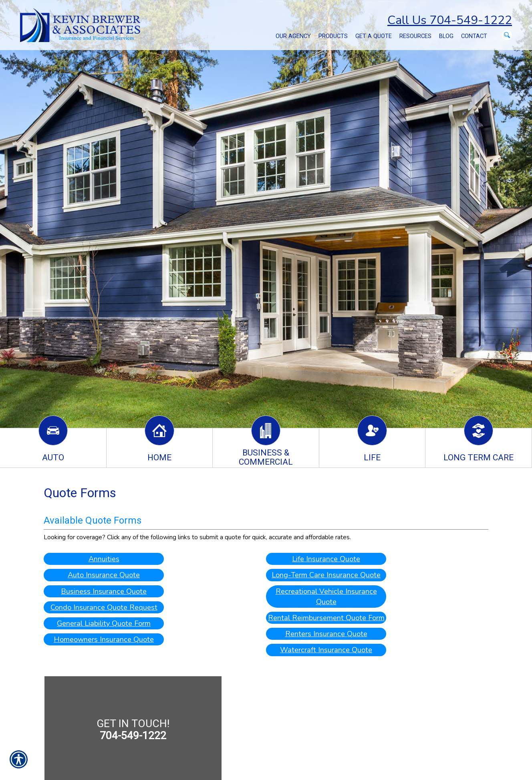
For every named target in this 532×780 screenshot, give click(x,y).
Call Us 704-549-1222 (450, 20)
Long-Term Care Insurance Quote (326, 575)
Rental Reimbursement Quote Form (326, 618)
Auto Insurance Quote (104, 575)
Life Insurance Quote (326, 559)
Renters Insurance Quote (326, 634)
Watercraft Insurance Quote (326, 650)
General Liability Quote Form (104, 623)
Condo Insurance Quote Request (104, 607)
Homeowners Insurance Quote (104, 640)
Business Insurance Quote (104, 591)
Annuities (104, 559)
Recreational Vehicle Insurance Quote (326, 596)
